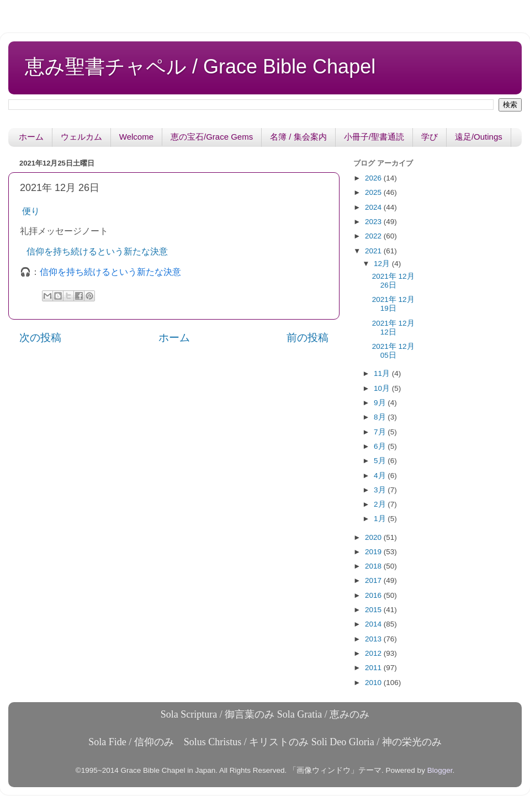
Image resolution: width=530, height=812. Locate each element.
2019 (374, 552)
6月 (381, 446)
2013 (374, 639)
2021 (374, 251)
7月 (381, 432)
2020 (374, 537)
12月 (383, 264)
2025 (374, 192)
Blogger (440, 770)
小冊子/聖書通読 (374, 137)
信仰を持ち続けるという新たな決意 (97, 251)
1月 (381, 519)
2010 (374, 683)
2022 (374, 236)
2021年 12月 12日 (393, 328)
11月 (383, 373)
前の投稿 (308, 338)
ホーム (31, 137)
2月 (381, 504)
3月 (381, 490)
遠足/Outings (479, 137)
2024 (374, 207)
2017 (374, 580)
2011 (374, 668)
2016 (374, 595)
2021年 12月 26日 (393, 281)
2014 (374, 624)
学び (430, 137)
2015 (374, 610)
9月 (381, 403)
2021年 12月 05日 (393, 351)
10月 (383, 388)
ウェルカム (81, 137)
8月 (381, 417)
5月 (381, 461)
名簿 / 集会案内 (298, 137)
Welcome (136, 137)
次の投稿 (40, 338)
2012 (374, 653)
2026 (374, 178)
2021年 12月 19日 (393, 304)
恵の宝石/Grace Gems (212, 137)
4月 (381, 476)
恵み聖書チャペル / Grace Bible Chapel (200, 67)
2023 (374, 222)
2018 (374, 566)
